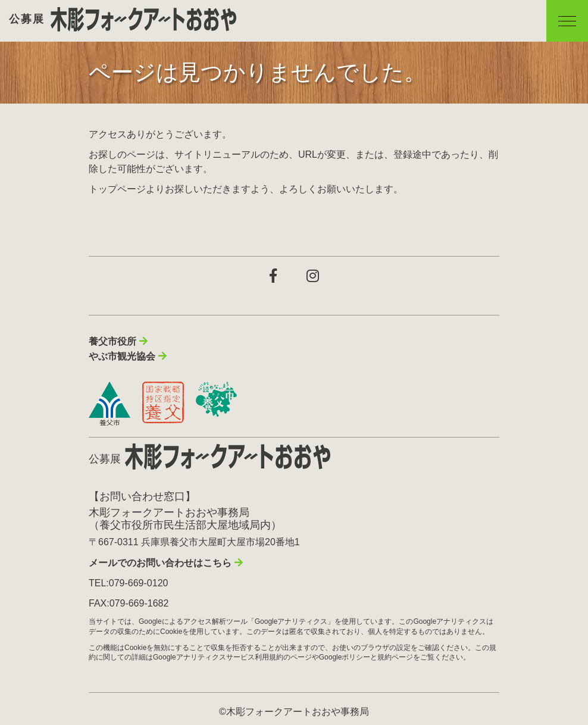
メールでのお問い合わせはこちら (160, 563)
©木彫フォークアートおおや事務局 (294, 712)
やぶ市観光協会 (122, 356)
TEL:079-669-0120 (128, 583)
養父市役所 (112, 341)
